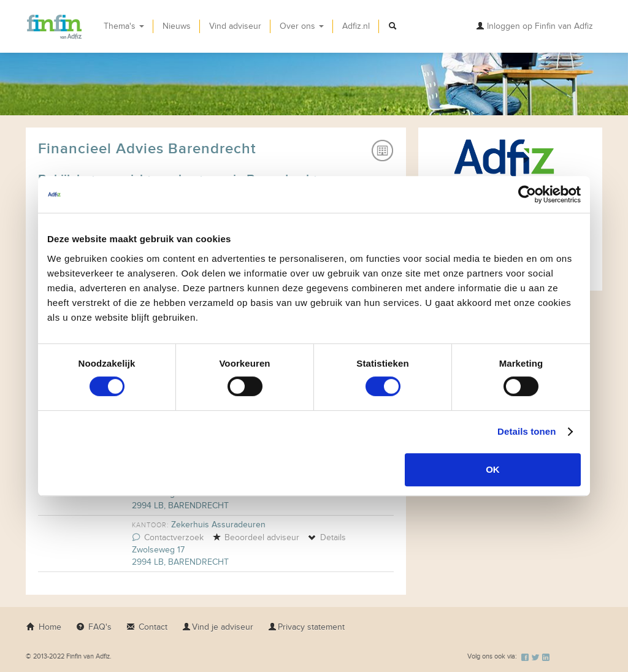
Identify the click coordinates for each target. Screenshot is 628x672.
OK (493, 469)
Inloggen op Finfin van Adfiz (534, 26)
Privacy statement (306, 627)
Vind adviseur (235, 26)
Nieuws (177, 26)
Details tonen (527, 431)
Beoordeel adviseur (256, 537)
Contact (147, 627)
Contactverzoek (168, 537)
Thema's (124, 26)
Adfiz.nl (356, 26)
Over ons (302, 26)
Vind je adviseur (218, 627)
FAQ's (94, 627)
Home (44, 627)
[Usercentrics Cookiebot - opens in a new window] (527, 194)
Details (327, 537)
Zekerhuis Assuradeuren (218, 525)
